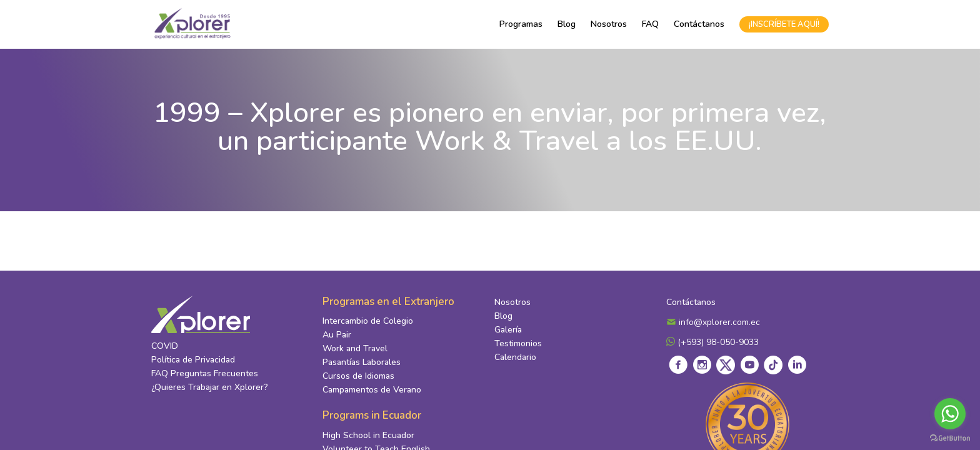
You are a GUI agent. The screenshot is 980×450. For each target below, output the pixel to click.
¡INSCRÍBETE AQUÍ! (784, 24)
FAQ (650, 24)
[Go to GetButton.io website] (950, 437)
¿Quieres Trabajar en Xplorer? (210, 387)
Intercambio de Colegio (368, 321)
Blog (567, 24)
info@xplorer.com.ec (713, 322)
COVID (165, 346)
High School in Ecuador (368, 435)
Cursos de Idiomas (358, 376)
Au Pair (337, 335)
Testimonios (518, 343)
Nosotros (609, 24)
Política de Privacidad (193, 360)
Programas (521, 24)
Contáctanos (699, 24)
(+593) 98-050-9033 (712, 342)
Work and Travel (355, 348)
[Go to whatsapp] (950, 414)
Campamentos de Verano (372, 390)
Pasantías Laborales (362, 362)
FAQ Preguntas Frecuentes (205, 373)
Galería (508, 330)
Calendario (515, 357)
